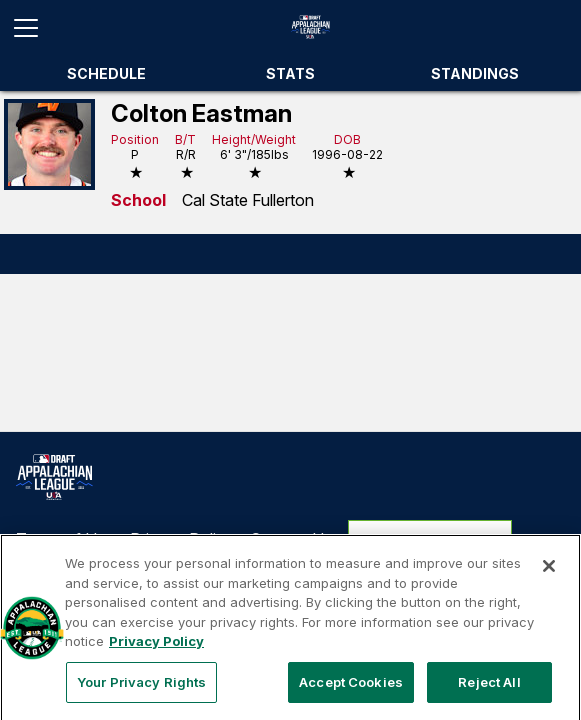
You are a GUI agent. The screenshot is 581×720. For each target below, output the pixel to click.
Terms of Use (65, 539)
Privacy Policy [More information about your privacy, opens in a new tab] (156, 652)
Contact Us (291, 539)
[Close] (549, 577)
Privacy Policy (182, 539)
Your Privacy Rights (430, 538)
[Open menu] (34, 28)
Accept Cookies (351, 693)
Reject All (489, 693)
